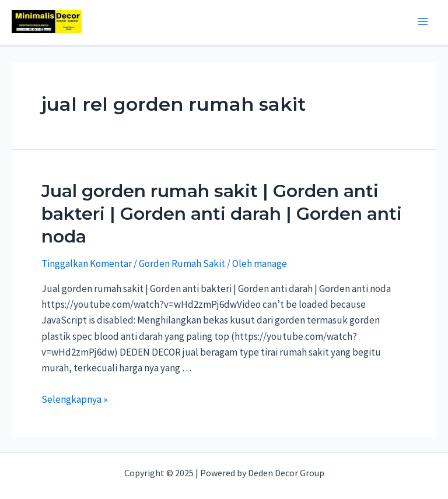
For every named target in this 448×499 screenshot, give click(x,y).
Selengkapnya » (74, 399)
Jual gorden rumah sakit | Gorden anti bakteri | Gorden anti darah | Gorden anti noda (222, 214)
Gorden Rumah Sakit (182, 263)
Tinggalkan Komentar (87, 263)
